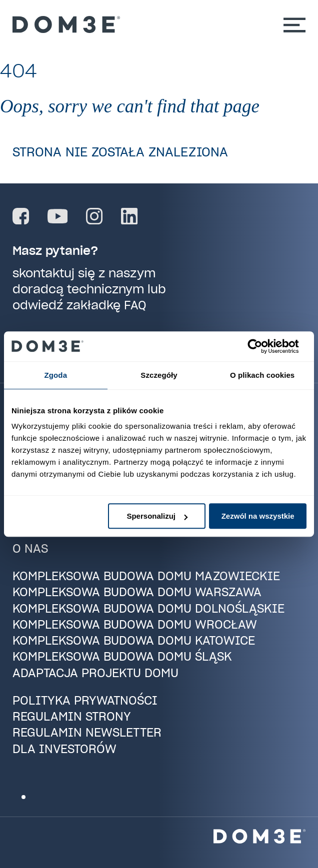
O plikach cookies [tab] (262, 375)
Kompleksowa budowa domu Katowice (134, 640)
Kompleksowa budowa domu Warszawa (137, 592)
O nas (30, 548)
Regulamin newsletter (87, 732)
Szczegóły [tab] (159, 375)
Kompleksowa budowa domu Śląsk (122, 656)
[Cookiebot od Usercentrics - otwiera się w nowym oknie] (263, 346)
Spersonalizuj (157, 516)
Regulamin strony (72, 716)
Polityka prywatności (85, 700)
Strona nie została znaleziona (120, 152)
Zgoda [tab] (56, 375)
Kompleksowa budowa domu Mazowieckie (146, 576)
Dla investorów (64, 749)
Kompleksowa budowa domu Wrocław (135, 624)
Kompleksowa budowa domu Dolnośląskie (148, 608)
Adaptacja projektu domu (95, 673)
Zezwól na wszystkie (258, 516)
